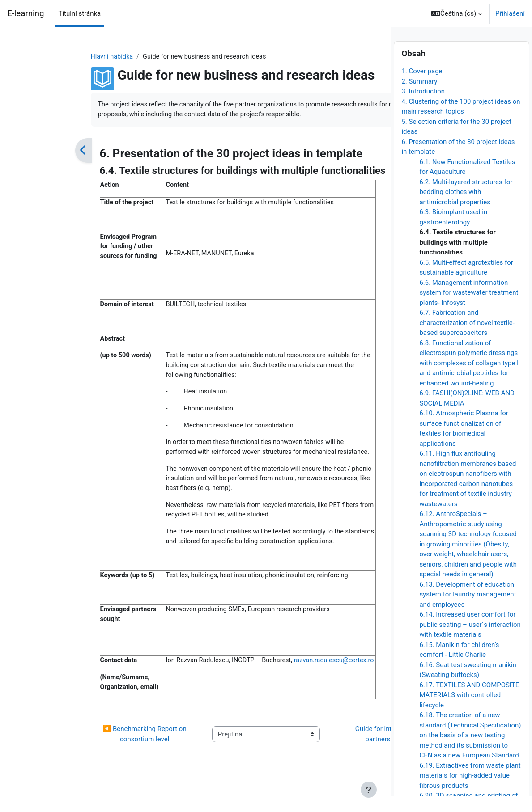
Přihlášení (510, 13)
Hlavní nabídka (54, 57)
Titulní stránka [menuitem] (79, 13)
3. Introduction (423, 107)
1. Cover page (422, 87)
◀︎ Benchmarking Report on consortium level (85, 758)
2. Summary (419, 97)
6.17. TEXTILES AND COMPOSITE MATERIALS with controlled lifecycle (469, 710)
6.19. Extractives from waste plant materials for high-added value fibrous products (470, 791)
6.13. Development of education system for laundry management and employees (468, 610)
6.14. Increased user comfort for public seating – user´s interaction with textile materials (470, 640)
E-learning (26, 13)
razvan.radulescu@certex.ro (148, 693)
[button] (457, 13)
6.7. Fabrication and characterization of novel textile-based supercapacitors (467, 338)
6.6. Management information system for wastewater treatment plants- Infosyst (469, 308)
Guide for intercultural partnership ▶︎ (322, 758)
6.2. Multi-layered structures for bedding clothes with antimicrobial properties (466, 207)
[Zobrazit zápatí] (369, 790)
